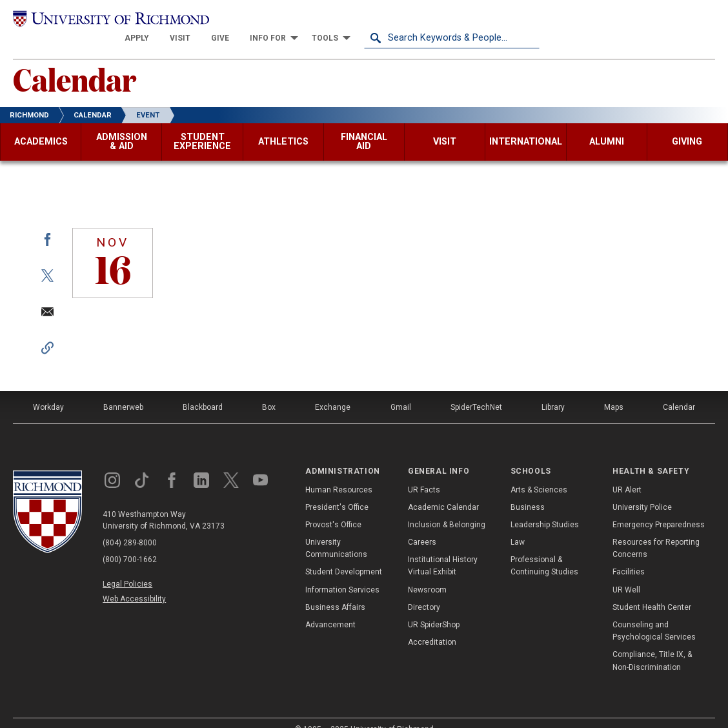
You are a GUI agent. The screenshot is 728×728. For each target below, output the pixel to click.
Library (553, 390)
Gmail (401, 390)
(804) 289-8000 (130, 525)
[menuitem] (312, 21)
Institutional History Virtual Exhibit (443, 548)
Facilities (629, 555)
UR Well (626, 572)
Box (269, 390)
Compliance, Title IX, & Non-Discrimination (652, 644)
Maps (614, 390)
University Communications (336, 531)
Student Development (344, 555)
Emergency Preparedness (659, 507)
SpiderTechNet (476, 390)
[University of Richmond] (101, 21)
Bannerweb (123, 390)
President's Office (337, 490)
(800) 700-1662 (130, 542)
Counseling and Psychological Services (654, 613)
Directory (424, 590)
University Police (642, 490)
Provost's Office (333, 507)
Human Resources (339, 472)
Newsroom (427, 572)
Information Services (342, 572)
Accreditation (432, 625)
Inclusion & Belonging (447, 507)
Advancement (330, 607)
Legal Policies (127, 567)
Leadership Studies (545, 507)
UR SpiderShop (434, 607)
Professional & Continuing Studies (544, 548)
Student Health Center (652, 590)
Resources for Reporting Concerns (656, 531)
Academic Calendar (443, 490)
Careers (422, 525)
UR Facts (424, 472)
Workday (48, 390)
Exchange (333, 390)
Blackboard (203, 390)
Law (518, 525)
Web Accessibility (134, 582)
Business (528, 490)
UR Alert (627, 472)
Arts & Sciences (539, 472)
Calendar (75, 61)
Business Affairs (335, 590)
